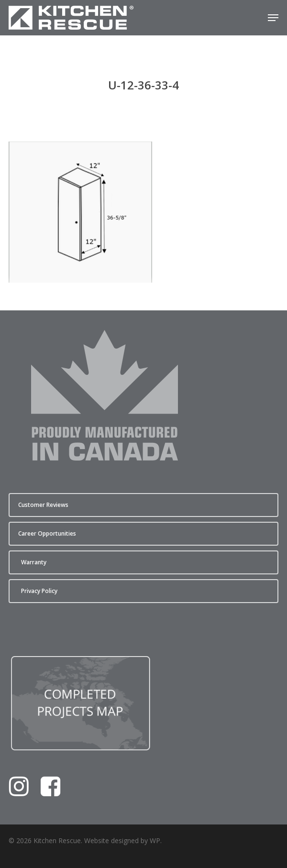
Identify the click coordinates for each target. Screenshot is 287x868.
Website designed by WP (122, 841)
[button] (273, 18)
